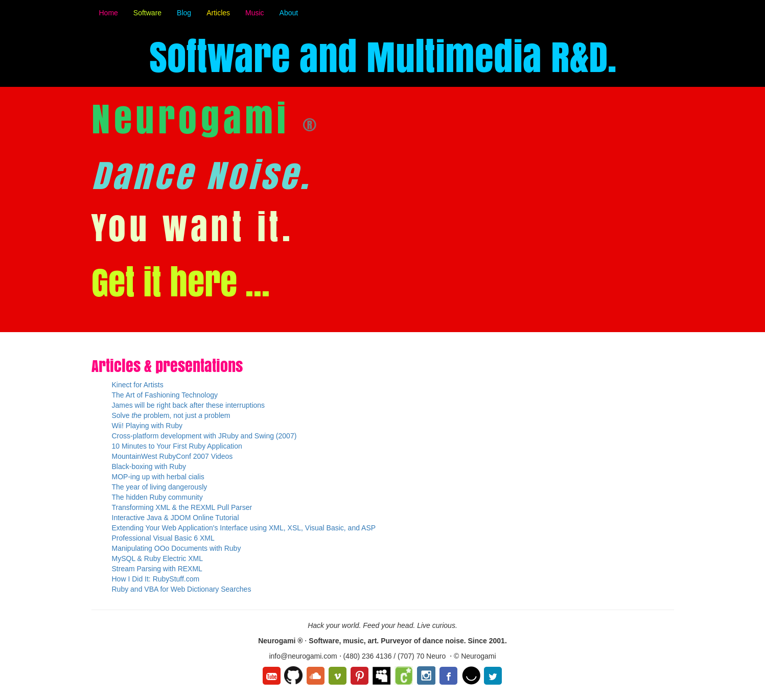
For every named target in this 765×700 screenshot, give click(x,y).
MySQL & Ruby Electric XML (157, 558)
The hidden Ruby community (157, 497)
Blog (184, 13)
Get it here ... (181, 282)
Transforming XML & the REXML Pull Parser (182, 507)
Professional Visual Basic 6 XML (163, 538)
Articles (218, 13)
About (289, 13)
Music (255, 13)
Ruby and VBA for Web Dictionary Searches (182, 589)
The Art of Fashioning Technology (165, 395)
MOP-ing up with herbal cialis (158, 477)
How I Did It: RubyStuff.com (156, 579)
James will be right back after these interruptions (189, 405)
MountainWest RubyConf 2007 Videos (172, 456)
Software (147, 13)
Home (109, 13)
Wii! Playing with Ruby (147, 426)
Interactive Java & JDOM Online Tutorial (176, 518)
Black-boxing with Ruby (149, 466)
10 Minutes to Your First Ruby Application (177, 446)
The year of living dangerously (160, 487)
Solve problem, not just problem (171, 415)
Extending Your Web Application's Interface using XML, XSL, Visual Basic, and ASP (244, 528)
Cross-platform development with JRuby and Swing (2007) (204, 436)
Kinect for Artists (138, 385)
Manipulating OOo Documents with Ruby (177, 548)
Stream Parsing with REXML (157, 569)
